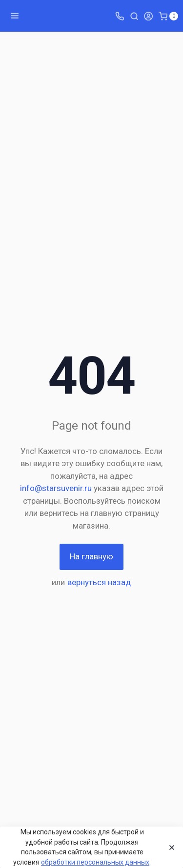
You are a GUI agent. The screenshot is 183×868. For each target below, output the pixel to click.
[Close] (169, 848)
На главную (91, 556)
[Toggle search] (134, 16)
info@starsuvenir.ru (56, 488)
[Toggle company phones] (120, 16)
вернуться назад (99, 582)
